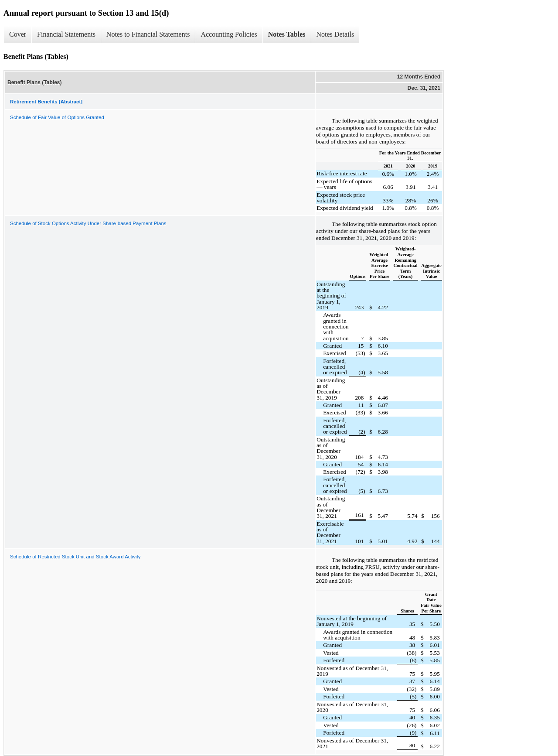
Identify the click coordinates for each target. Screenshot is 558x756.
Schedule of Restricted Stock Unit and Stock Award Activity (75, 557)
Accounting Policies (229, 34)
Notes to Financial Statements (148, 34)
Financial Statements (66, 34)
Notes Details (335, 34)
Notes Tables (287, 34)
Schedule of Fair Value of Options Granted (57, 117)
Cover (18, 34)
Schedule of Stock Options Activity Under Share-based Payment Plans (88, 223)
